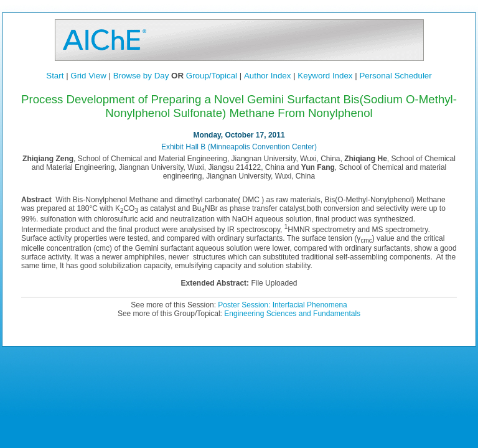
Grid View (88, 76)
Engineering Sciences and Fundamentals (292, 314)
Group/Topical (212, 76)
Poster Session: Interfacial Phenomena (282, 305)
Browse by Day (141, 76)
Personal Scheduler (395, 76)
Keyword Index (325, 76)
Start (55, 76)
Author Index (268, 76)
